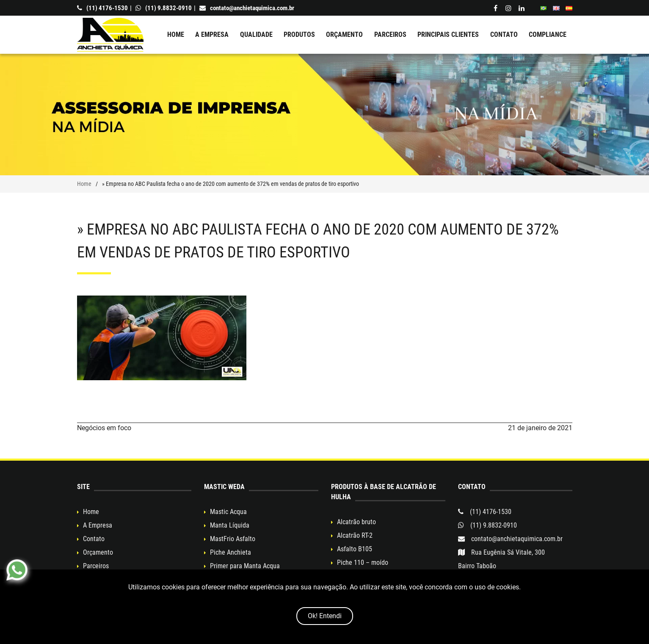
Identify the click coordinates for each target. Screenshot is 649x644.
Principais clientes (448, 35)
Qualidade (256, 35)
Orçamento (344, 35)
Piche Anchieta (231, 552)
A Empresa (212, 35)
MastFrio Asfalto (233, 539)
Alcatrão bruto (356, 522)
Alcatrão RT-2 (355, 535)
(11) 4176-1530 (102, 8)
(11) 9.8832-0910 (164, 8)
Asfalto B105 (355, 549)
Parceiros (390, 35)
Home (176, 35)
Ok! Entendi (325, 616)
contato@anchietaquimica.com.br (247, 8)
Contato (504, 35)
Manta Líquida (230, 525)
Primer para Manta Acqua (245, 566)
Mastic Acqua (228, 512)
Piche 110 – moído (363, 562)
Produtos (299, 35)
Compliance (548, 35)
